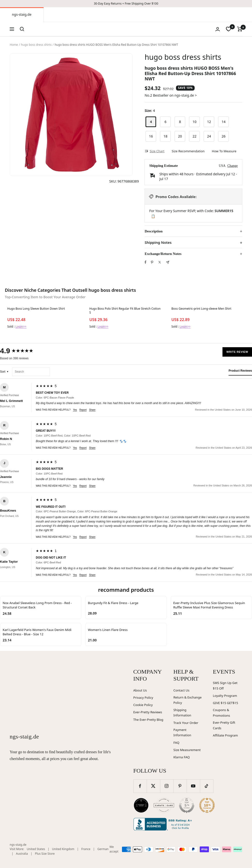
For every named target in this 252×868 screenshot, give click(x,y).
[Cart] (240, 29)
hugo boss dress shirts (36, 45)
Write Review (237, 352)
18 (165, 136)
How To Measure (224, 151)
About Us (140, 690)
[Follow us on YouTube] (193, 786)
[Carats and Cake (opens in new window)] (164, 805)
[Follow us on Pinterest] (180, 786)
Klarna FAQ (181, 757)
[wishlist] (229, 29)
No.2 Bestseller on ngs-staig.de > (171, 95)
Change (233, 166)
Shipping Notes (158, 242)
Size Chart (154, 151)
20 (180, 136)
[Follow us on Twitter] (153, 786)
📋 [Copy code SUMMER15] (153, 216)
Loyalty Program (225, 696)
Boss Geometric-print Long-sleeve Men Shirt (201, 309)
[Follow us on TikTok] (207, 786)
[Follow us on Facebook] (140, 786)
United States (36, 849)
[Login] (218, 29)
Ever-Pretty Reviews (148, 712)
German (103, 849)
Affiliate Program (225, 735)
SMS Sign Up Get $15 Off (225, 686)
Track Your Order (186, 723)
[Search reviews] (31, 372)
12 (209, 122)
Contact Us (181, 690)
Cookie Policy (143, 705)
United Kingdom (63, 849)
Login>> (21, 326)
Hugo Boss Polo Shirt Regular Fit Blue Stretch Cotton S (125, 311)
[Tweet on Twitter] (160, 262)
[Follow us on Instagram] (167, 786)
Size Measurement (187, 750)
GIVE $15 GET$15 (225, 703)
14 (223, 122)
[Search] (22, 29)
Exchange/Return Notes (163, 254)
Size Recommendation (188, 151)
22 (194, 136)
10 (194, 122)
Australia (22, 854)
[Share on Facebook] (145, 262)
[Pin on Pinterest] (152, 262)
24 (209, 136)
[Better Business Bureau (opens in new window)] (164, 824)
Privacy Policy (143, 698)
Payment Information (182, 733)
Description (153, 231)
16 (151, 136)
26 (223, 136)
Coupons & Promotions (221, 713)
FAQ (176, 743)
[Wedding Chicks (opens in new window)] (141, 805)
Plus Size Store (45, 854)
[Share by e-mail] (168, 262)
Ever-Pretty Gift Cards (224, 725)
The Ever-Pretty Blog (148, 720)
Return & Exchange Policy (187, 700)
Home (14, 45)
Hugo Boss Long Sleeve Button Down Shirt (36, 309)
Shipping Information (182, 713)
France (86, 849)
